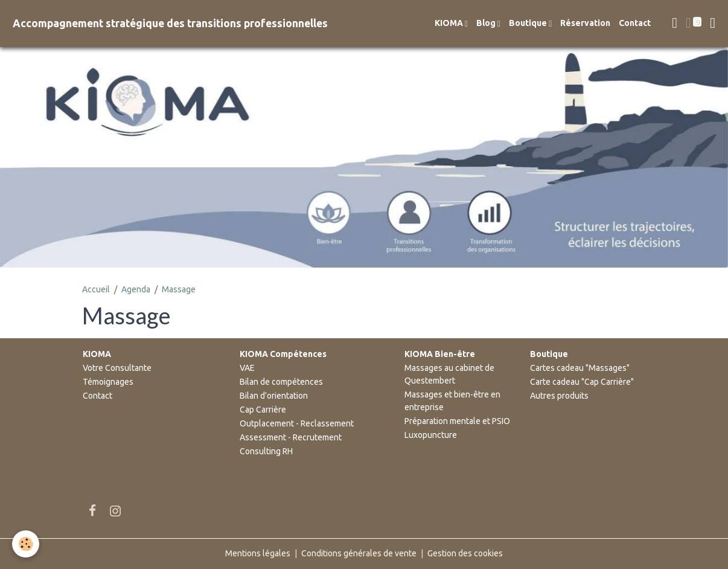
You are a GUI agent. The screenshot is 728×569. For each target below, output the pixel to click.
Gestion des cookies (465, 553)
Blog (487, 23)
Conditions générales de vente (359, 553)
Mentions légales (258, 553)
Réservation (585, 23)
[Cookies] (26, 544)
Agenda (136, 289)
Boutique (529, 23)
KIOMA (450, 23)
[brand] (170, 23)
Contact (635, 23)
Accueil (96, 289)
